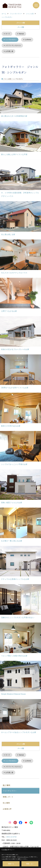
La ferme (28, 39)
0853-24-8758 (11, 836)
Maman (21, 34)
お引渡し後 (9, 51)
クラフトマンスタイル (13, 45)
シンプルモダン (11, 39)
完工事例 (6, 802)
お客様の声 (7, 808)
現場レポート (8, 796)
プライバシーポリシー (23, 857)
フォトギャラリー (10, 790)
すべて (8, 34)
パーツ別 (21, 27)
